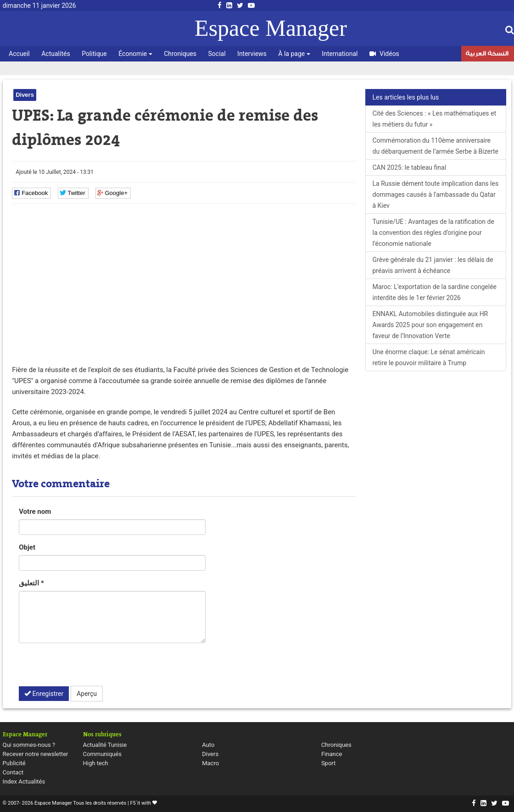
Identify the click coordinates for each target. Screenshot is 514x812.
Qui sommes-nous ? (29, 745)
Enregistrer (44, 694)
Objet (27, 547)
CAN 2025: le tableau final (410, 167)
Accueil (19, 54)
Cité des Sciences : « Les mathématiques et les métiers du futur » (435, 119)
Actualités (56, 54)
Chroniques (180, 54)
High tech (96, 763)
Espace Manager (271, 28)
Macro (210, 763)
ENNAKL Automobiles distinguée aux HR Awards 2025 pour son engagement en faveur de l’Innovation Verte (430, 325)
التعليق (31, 583)
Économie (135, 54)
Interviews (252, 54)
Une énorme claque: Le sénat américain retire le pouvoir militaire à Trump (429, 357)
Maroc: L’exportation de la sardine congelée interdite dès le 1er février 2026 (435, 292)
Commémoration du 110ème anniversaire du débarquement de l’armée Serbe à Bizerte (436, 146)
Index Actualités (24, 781)
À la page (294, 54)
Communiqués (102, 754)
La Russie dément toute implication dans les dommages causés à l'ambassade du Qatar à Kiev (436, 195)
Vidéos (384, 54)
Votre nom (35, 512)
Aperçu (87, 694)
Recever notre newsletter (36, 754)
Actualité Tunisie (105, 745)
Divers (25, 95)
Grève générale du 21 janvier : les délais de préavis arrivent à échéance (433, 265)
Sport (328, 763)
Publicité (14, 763)
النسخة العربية (487, 55)
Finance (332, 754)
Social (217, 54)
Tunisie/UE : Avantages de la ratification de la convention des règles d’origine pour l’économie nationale (433, 233)
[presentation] (89, 668)
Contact (13, 772)
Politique (94, 54)
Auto (208, 745)
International (340, 54)
